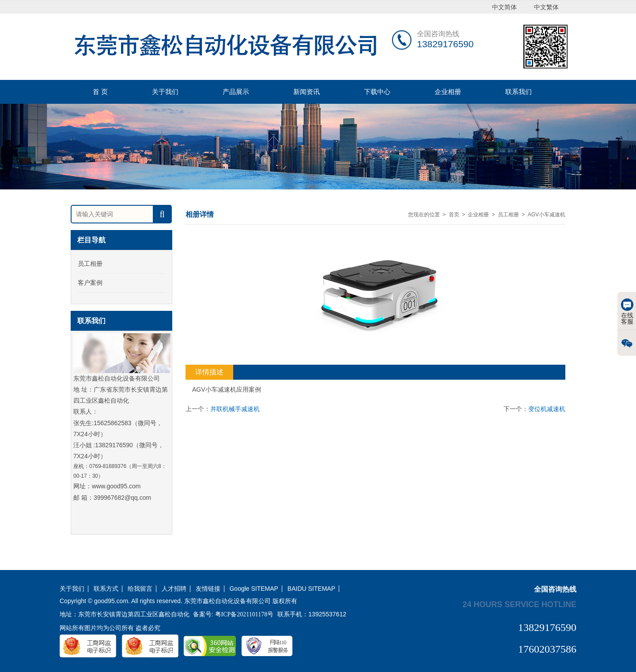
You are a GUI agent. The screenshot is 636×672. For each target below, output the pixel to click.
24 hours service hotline (519, 604)
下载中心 (377, 92)
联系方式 (106, 589)
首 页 (100, 92)
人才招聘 (174, 589)
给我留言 (140, 589)
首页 (454, 215)
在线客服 (627, 312)
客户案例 (90, 283)
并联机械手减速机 (235, 409)
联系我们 (519, 92)
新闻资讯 (307, 92)
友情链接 (208, 589)
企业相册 (448, 92)
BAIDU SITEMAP (311, 589)
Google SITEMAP (254, 589)
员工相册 (90, 264)
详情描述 (209, 372)
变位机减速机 (547, 409)
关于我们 (165, 92)
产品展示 (236, 92)
